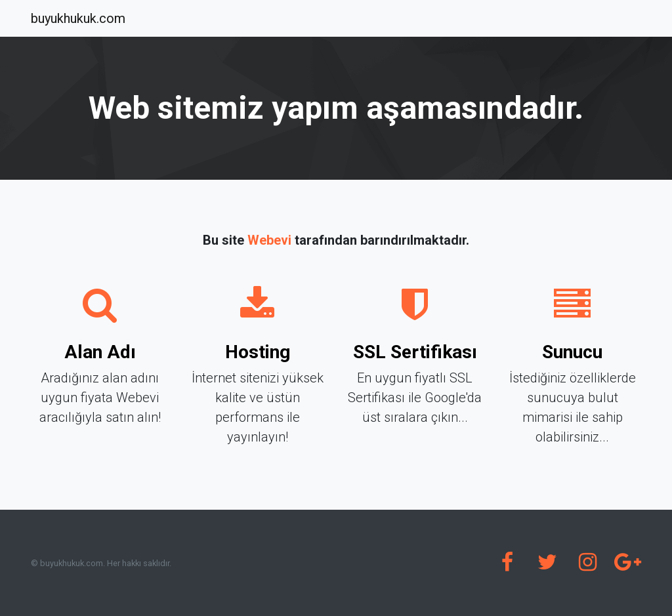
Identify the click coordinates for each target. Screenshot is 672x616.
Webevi (269, 240)
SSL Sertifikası (415, 352)
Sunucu (572, 352)
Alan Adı (100, 352)
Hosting (258, 352)
